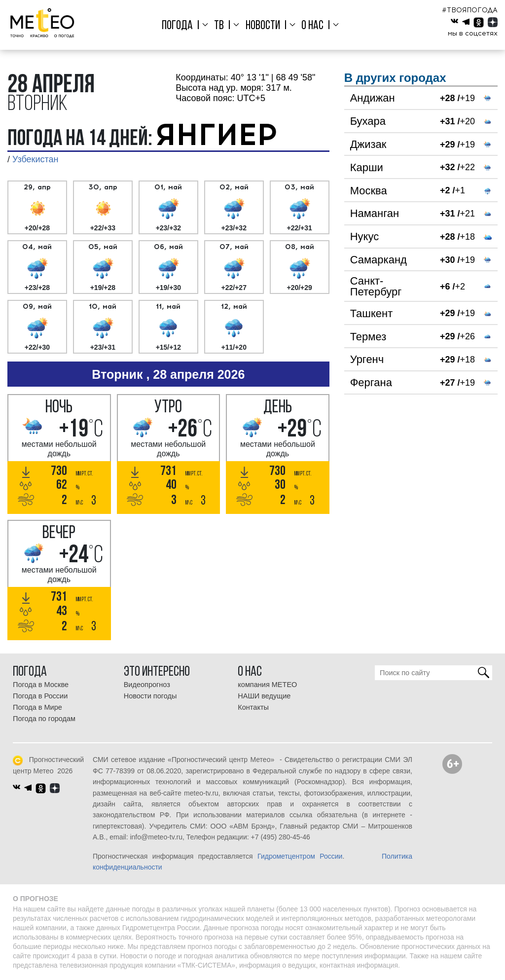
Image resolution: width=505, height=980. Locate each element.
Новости (263, 26)
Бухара (368, 121)
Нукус (364, 236)
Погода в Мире (37, 707)
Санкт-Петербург (376, 286)
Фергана (371, 382)
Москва (369, 191)
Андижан (373, 98)
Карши (367, 167)
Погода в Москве (41, 685)
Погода (177, 26)
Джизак (368, 144)
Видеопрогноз (147, 685)
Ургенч (367, 359)
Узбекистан (36, 159)
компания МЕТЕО (267, 685)
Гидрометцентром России (300, 856)
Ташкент (372, 313)
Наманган (375, 213)
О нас (312, 26)
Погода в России (40, 696)
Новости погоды (150, 696)
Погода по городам (44, 719)
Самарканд (379, 260)
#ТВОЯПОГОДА (470, 10)
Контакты (253, 707)
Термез (368, 337)
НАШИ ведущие (264, 696)
